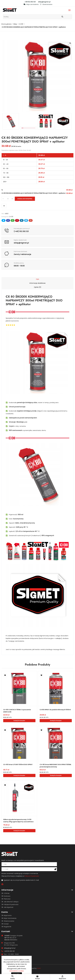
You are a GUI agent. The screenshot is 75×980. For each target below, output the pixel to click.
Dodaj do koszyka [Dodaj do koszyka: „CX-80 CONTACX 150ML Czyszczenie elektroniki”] (19, 721)
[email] (29, 869)
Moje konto (8, 915)
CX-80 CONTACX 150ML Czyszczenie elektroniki (17, 711)
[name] (29, 864)
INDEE (39, 968)
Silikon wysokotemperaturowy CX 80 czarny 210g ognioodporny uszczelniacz (19, 820)
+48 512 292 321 (30, 2)
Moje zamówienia (31, 4)
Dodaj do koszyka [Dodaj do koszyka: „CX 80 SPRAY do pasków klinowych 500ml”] (56, 721)
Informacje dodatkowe (37, 283)
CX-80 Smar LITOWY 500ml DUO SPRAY (19, 764)
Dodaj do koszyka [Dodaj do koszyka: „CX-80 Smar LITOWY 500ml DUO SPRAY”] (19, 775)
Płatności (7, 899)
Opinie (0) (38, 287)
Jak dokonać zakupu (11, 901)
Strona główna (6, 24)
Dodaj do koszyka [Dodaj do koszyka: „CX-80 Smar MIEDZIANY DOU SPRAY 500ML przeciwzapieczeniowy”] (56, 775)
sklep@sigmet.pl (44, 2)
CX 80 (21, 24)
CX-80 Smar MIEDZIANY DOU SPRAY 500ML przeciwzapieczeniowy (53, 766)
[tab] (37, 279)
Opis (37, 279)
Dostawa (7, 896)
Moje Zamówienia (10, 918)
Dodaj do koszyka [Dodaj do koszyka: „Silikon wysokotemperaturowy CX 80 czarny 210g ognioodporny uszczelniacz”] (19, 830)
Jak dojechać (8, 907)
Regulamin (7, 926)
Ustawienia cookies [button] (17, 971)
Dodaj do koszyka (25, 199)
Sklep (15, 24)
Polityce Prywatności (32, 876)
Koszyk (6, 923)
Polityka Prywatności (11, 904)
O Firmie (6, 893)
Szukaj (12, 977)
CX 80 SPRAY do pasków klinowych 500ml (54, 711)
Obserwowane (46, 4)
